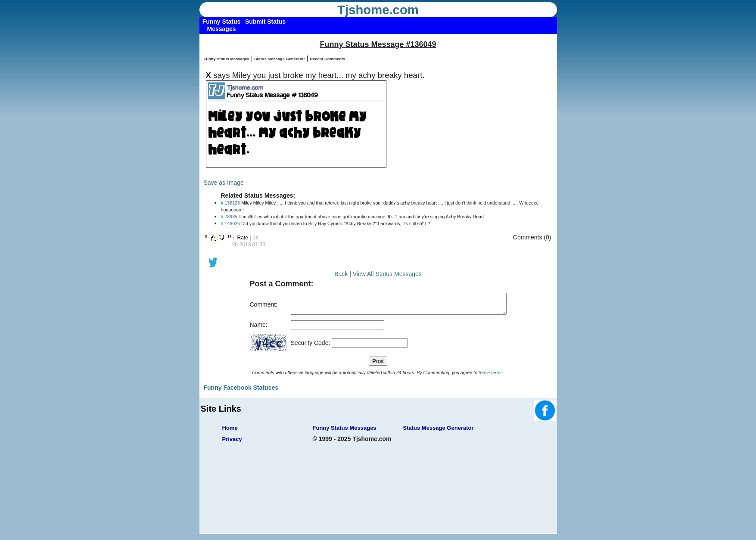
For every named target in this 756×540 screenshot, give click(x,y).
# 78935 (229, 217)
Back (341, 274)
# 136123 (230, 203)
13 (230, 237)
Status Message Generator (280, 59)
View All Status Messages (387, 274)
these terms (491, 376)
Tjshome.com (378, 10)
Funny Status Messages (227, 59)
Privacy (232, 443)
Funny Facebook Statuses (241, 391)
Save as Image (224, 183)
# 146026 (230, 223)
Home (230, 432)
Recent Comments (327, 59)
